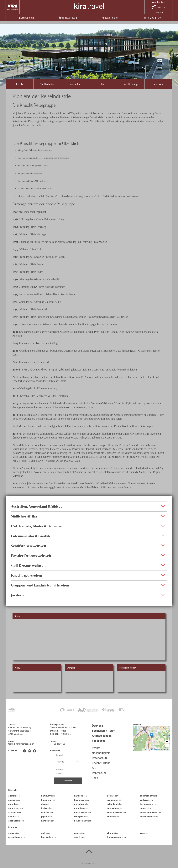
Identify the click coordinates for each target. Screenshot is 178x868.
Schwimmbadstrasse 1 (20, 731)
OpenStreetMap (156, 750)
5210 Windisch (16, 734)
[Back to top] (89, 852)
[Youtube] (35, 751)
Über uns (158, 12)
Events (20, 84)
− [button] (167, 745)
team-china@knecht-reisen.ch (21, 744)
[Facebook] (24, 751)
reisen (14, 796)
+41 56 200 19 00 (152, 17)
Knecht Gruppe (131, 84)
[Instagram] (29, 751)
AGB (103, 84)
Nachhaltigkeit (47, 84)
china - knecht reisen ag (20, 727)
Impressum (158, 84)
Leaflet (145, 750)
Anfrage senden (110, 17)
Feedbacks (99, 741)
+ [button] (167, 742)
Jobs (95, 778)
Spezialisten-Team (68, 17)
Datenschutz (75, 84)
